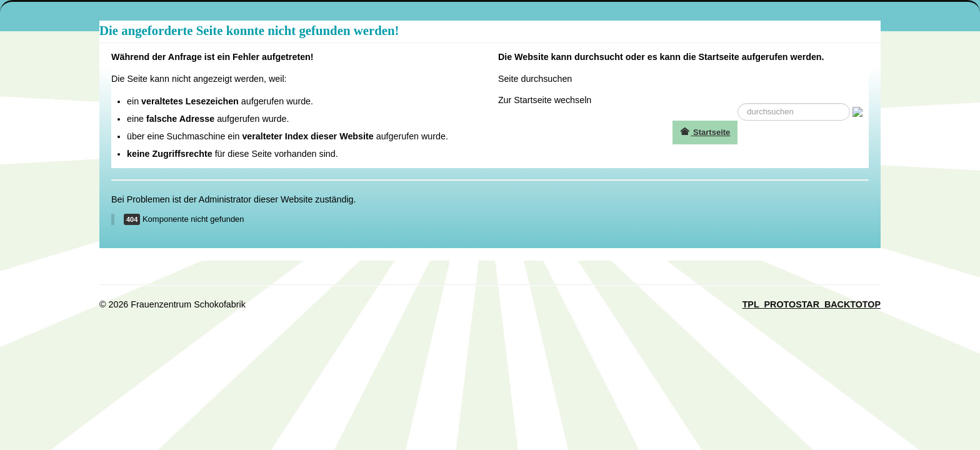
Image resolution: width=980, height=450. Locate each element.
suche (738, 103)
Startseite (705, 132)
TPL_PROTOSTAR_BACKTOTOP (812, 304)
